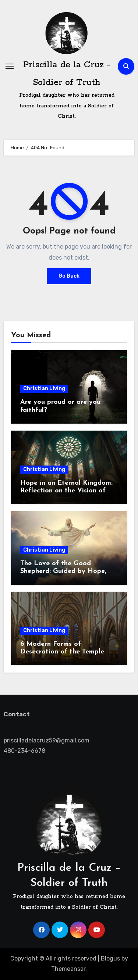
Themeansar (68, 969)
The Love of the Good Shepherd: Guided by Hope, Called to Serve (63, 571)
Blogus (110, 958)
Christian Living (44, 389)
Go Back (69, 276)
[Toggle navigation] (10, 66)
